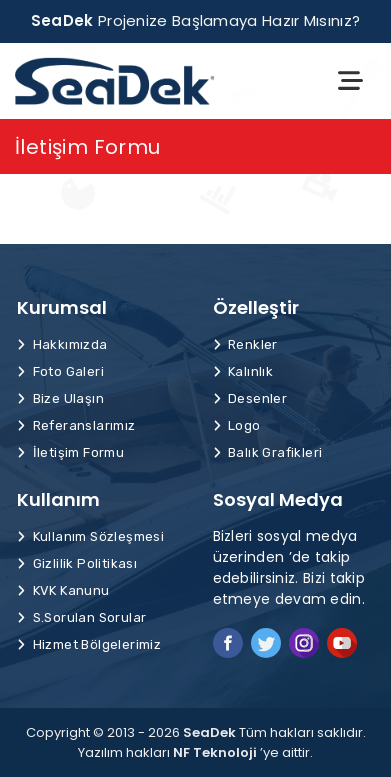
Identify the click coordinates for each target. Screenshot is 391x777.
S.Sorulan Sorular (81, 617)
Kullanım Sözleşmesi (90, 536)
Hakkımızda (62, 344)
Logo (237, 425)
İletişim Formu (70, 452)
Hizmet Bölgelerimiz (89, 644)
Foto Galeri (60, 371)
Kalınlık (243, 371)
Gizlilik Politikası (77, 563)
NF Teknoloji (215, 752)
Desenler (250, 398)
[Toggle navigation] (350, 80)
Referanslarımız (76, 425)
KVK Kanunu (63, 590)
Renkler (245, 344)
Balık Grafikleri (268, 452)
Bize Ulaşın (60, 398)
